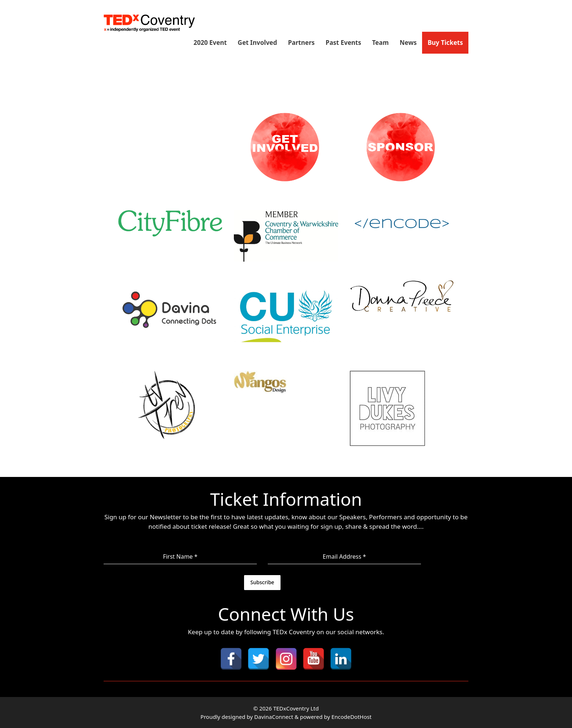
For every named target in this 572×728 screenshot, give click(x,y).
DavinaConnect (274, 717)
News (408, 43)
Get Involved (258, 43)
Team (380, 43)
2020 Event (210, 43)
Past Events (343, 43)
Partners (302, 43)
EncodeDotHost (352, 717)
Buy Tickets (445, 43)
